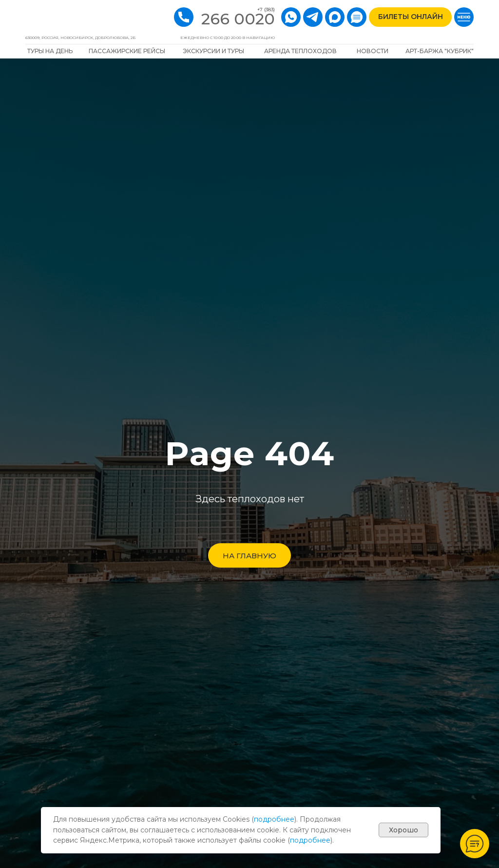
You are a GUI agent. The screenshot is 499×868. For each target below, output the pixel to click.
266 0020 (238, 19)
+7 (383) (266, 10)
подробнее (274, 819)
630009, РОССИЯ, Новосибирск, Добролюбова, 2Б (80, 38)
